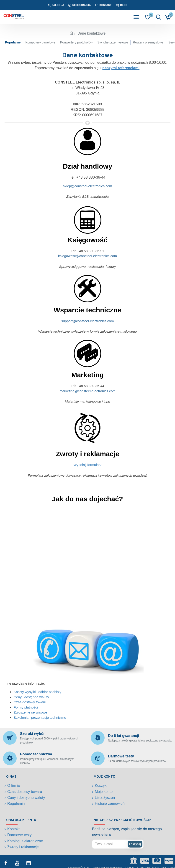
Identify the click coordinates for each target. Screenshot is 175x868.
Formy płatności (26, 707)
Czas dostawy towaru (30, 702)
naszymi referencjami (121, 68)
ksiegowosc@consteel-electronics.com (87, 256)
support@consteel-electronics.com (87, 321)
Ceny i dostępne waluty (31, 697)
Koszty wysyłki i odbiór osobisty (37, 692)
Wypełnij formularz (87, 465)
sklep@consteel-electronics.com (87, 186)
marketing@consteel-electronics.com (87, 391)
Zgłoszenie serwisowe (30, 712)
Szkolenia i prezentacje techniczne (40, 717)
